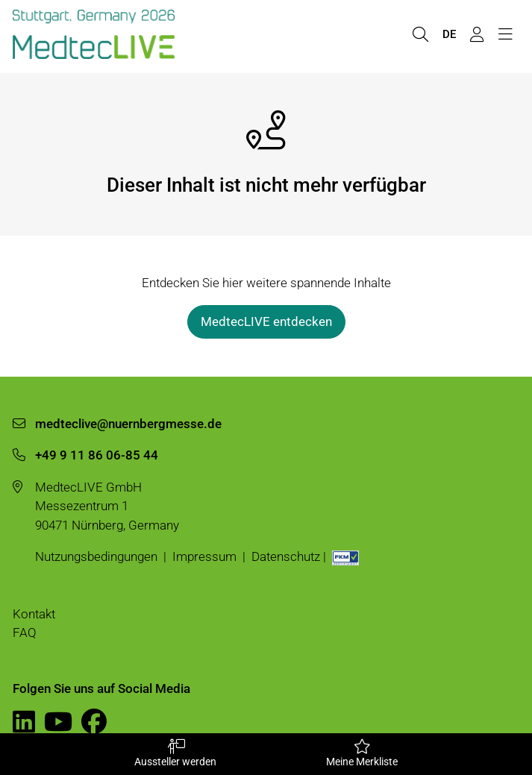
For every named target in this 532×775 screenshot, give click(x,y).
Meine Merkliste (362, 753)
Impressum (204, 556)
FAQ (25, 633)
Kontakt (34, 614)
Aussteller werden (176, 753)
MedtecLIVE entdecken (266, 321)
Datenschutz (286, 556)
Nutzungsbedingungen (96, 556)
